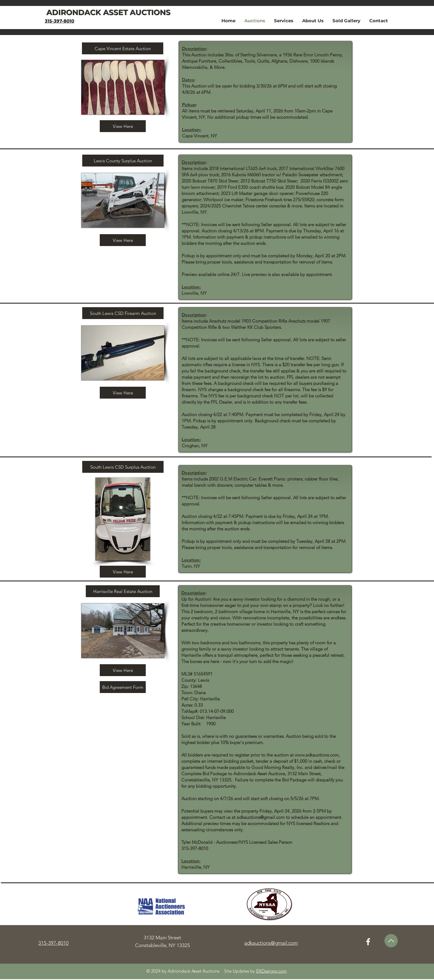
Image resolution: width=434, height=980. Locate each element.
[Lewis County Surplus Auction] (123, 161)
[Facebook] (368, 942)
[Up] (391, 941)
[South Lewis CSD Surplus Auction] (123, 467)
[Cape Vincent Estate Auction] (123, 48)
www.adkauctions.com (317, 755)
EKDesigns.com (271, 971)
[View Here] (123, 126)
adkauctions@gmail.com (261, 817)
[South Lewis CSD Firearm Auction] (123, 313)
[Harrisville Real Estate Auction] (123, 591)
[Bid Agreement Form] (123, 687)
